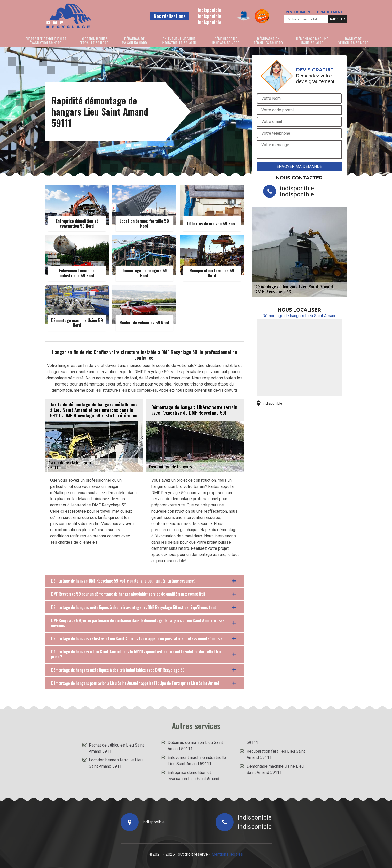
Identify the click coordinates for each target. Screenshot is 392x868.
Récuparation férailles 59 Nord (268, 40)
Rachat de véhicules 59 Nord (354, 40)
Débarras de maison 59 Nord (135, 40)
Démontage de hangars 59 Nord (226, 40)
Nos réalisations (170, 16)
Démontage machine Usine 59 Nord (312, 40)
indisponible (210, 10)
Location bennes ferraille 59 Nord (94, 40)
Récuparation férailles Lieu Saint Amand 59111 (276, 754)
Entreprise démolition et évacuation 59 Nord (46, 40)
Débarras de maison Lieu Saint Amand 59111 (195, 746)
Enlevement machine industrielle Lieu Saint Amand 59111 (197, 761)
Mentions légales (227, 854)
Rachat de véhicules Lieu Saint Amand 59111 (116, 748)
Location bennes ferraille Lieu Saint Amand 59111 (116, 763)
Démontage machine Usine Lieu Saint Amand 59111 (275, 769)
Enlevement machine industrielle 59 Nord (179, 40)
